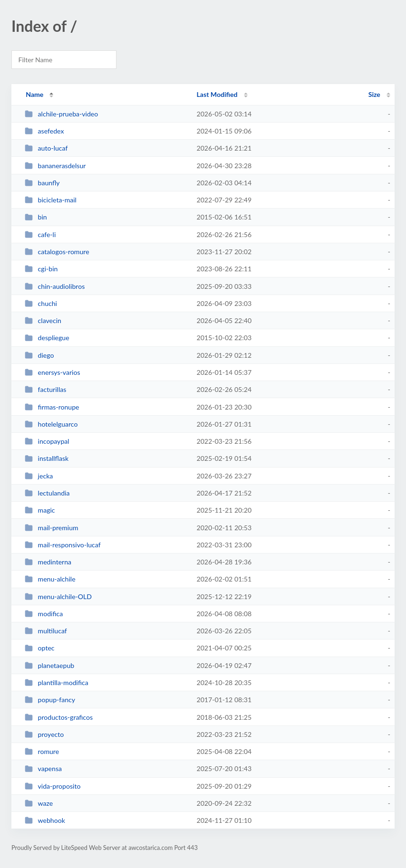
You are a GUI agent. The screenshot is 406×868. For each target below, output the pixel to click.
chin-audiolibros (55, 286)
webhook (45, 820)
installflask (47, 458)
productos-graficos (59, 717)
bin (36, 217)
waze (39, 803)
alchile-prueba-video (61, 114)
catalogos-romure (57, 252)
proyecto (44, 734)
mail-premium (52, 528)
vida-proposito (53, 786)
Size (374, 94)
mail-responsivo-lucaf (63, 545)
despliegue (47, 338)
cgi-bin (41, 269)
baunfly (42, 183)
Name (34, 94)
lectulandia (47, 493)
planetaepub (49, 665)
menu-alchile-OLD (58, 596)
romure (42, 751)
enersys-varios (52, 372)
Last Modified (217, 94)
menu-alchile (50, 579)
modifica (44, 614)
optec (39, 648)
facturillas (45, 389)
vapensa (43, 768)
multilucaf (46, 631)
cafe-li (40, 234)
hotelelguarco (51, 424)
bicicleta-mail (51, 200)
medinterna (48, 562)
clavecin (43, 320)
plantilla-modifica (57, 682)
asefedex (44, 131)
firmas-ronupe (52, 407)
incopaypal (47, 441)
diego (39, 355)
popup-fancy (50, 700)
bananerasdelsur (55, 166)
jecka (39, 476)
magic (40, 510)
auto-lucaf (46, 148)
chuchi (41, 303)
